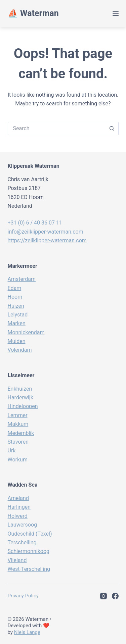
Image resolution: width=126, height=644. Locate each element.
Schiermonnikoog (29, 551)
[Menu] (116, 13)
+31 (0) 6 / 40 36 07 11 (35, 223)
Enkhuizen (20, 389)
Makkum (18, 424)
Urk (12, 451)
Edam (15, 288)
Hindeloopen (23, 406)
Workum (18, 460)
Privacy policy (23, 596)
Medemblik (21, 433)
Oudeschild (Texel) (30, 534)
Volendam (20, 350)
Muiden (17, 341)
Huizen (16, 306)
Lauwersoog (23, 525)
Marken (17, 323)
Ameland (18, 498)
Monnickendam (26, 332)
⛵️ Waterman (33, 13)
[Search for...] (56, 129)
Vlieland (17, 560)
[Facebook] (115, 596)
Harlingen (19, 507)
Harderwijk (20, 398)
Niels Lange (27, 632)
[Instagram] (103, 596)
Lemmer (18, 415)
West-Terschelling (29, 569)
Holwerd (18, 516)
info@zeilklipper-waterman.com (46, 232)
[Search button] (112, 129)
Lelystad (18, 315)
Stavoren (18, 442)
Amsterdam (22, 279)
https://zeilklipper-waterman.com (47, 240)
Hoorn (15, 297)
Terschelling (22, 542)
